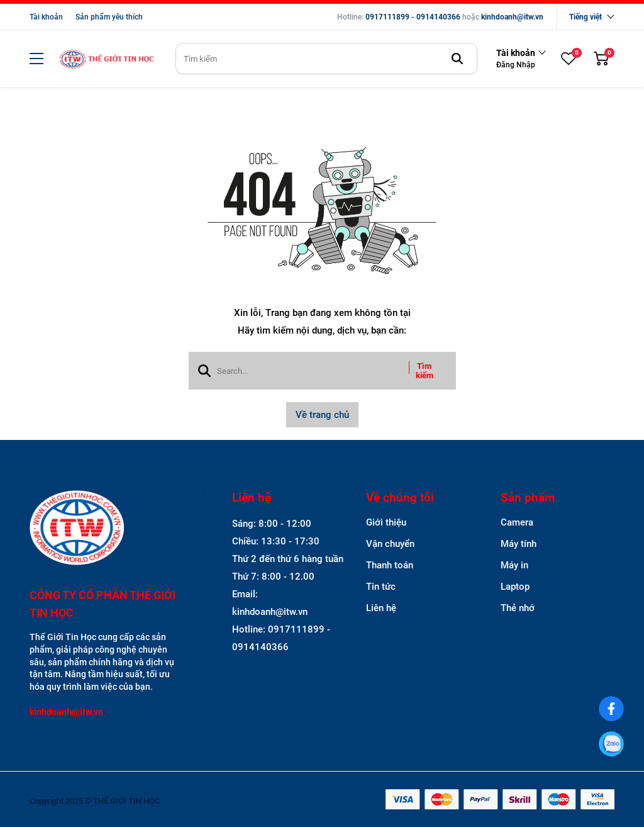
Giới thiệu (386, 522)
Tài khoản (46, 17)
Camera (517, 522)
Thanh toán (390, 565)
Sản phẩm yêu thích (109, 17)
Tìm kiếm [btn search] (425, 371)
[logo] (106, 59)
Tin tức (381, 587)
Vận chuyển (390, 544)
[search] (326, 59)
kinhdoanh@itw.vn (512, 17)
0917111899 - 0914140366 (413, 17)
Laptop (515, 587)
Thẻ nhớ (518, 608)
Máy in (514, 565)
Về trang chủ (322, 415)
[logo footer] (103, 529)
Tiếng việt (586, 17)
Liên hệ (381, 608)
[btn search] (457, 59)
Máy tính (519, 544)
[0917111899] (612, 744)
